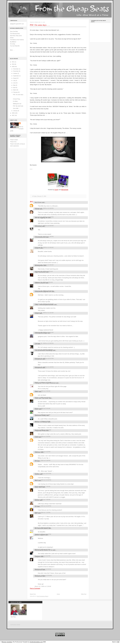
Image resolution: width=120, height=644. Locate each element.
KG (36, 461)
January (15, 111)
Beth (36, 513)
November (16, 71)
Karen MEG (38, 487)
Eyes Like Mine (14, 31)
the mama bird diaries (41, 528)
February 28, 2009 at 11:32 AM (44, 313)
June (15, 83)
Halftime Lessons (40, 283)
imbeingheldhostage (41, 333)
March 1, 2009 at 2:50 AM (42, 391)
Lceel (36, 437)
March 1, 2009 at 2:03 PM (42, 436)
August (15, 78)
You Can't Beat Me (15, 46)
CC (36, 507)
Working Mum (39, 265)
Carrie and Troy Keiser (42, 398)
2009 (13, 67)
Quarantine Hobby (40, 415)
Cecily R (37, 248)
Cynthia (37, 474)
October (15, 73)
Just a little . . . (17, 108)
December (16, 69)
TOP (118, 642)
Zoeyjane (37, 557)
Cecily (56, 190)
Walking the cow (17, 104)
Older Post (84, 594)
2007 (13, 115)
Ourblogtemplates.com (36, 642)
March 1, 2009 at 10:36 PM (43, 480)
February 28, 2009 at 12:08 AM (44, 247)
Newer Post (33, 594)
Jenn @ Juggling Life (41, 218)
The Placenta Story (15, 34)
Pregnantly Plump (40, 430)
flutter (36, 392)
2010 (13, 64)
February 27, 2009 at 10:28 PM (44, 208)
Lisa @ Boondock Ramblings (44, 350)
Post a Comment (35, 588)
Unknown (38, 452)
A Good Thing (16, 99)
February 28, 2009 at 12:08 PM (44, 343)
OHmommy (38, 226)
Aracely (37, 209)
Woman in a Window (41, 422)
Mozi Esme (38, 202)
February (16, 92)
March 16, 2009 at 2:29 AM (43, 586)
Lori (36, 344)
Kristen (37, 313)
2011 (13, 62)
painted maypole (40, 535)
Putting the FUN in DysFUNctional (45, 383)
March (15, 90)
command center (15, 625)
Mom (36, 480)
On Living (12, 44)
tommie (37, 500)
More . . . (12, 50)
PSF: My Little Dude (18, 106)
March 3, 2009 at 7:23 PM (42, 512)
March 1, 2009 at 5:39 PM (42, 460)
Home (58, 594)
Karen (36, 409)
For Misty (15, 101)
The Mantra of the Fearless (17, 40)
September (16, 76)
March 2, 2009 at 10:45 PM (43, 506)
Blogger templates (7, 642)
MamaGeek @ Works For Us (44, 550)
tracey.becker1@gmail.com (43, 291)
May (14, 85)
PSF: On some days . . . (40, 25)
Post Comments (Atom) (42, 596)
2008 (13, 113)
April (14, 88)
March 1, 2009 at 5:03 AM (42, 408)
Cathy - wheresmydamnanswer (44, 305)
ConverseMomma (40, 237)
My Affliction (13, 42)
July (14, 80)
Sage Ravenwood (40, 272)
